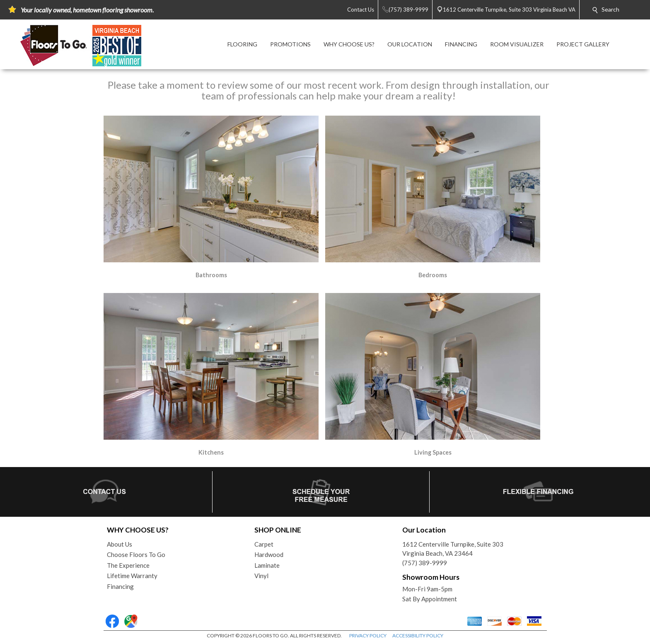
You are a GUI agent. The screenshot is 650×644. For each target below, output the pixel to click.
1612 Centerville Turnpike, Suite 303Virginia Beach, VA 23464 (453, 549)
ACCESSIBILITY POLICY (418, 636)
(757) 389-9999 (425, 563)
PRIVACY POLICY (368, 636)
